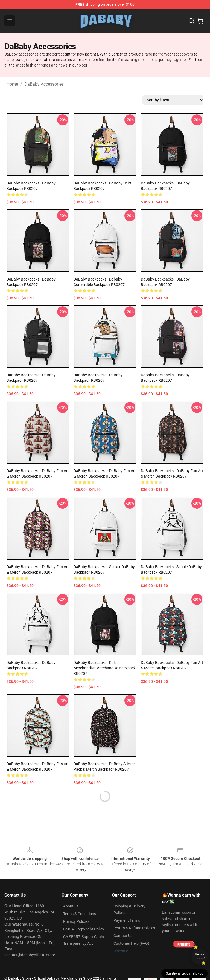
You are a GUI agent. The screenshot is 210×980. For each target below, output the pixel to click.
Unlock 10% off (200, 956)
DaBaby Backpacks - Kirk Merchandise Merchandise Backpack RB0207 (105, 668)
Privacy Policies (76, 921)
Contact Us (123, 936)
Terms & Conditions (80, 914)
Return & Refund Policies (134, 928)
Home (12, 84)
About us (71, 906)
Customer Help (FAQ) (131, 943)
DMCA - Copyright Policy (84, 929)
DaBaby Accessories (44, 84)
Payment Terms (127, 920)
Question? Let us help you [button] (185, 973)
